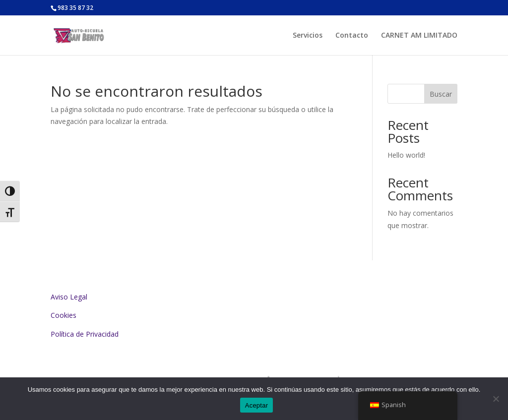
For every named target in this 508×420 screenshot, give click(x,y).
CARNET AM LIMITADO (419, 36)
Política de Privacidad (85, 334)
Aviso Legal (69, 297)
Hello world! (406, 155)
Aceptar (257, 405)
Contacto (352, 36)
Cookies (63, 315)
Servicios (308, 36)
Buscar (441, 94)
